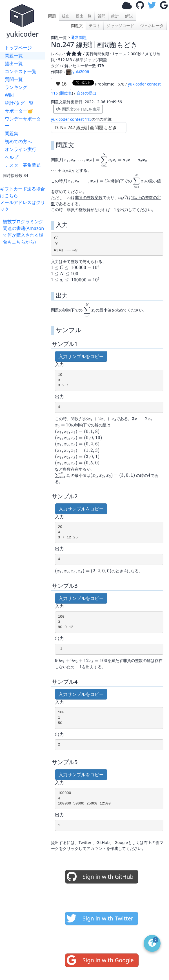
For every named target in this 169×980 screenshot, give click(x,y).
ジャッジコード (120, 26)
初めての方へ (18, 141)
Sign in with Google (100, 960)
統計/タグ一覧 (19, 103)
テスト (95, 26)
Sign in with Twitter (99, 918)
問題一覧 (14, 56)
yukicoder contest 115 (71, 119)
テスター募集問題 (23, 165)
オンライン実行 (21, 149)
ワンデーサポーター (23, 122)
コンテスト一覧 (21, 71)
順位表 (66, 93)
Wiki (9, 95)
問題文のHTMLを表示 (78, 109)
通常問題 (79, 37)
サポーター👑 (19, 111)
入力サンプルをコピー (81, 356)
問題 (52, 16)
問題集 (12, 133)
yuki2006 (77, 72)
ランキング (16, 87)
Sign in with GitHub (99, 877)
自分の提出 (86, 93)
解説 (129, 16)
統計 (115, 16)
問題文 (77, 26)
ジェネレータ (152, 26)
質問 (101, 16)
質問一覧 (14, 79)
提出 (66, 16)
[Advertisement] (24, 263)
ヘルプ (12, 157)
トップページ (18, 48)
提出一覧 (14, 63)
